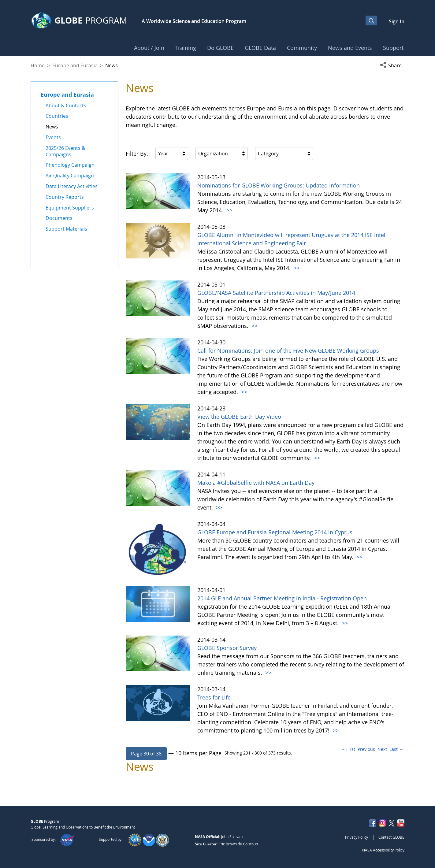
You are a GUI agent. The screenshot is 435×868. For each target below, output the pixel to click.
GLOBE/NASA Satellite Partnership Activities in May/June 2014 (276, 293)
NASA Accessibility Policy (383, 850)
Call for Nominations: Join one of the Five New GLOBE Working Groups (288, 351)
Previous (366, 749)
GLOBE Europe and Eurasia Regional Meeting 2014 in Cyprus (275, 532)
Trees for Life (214, 697)
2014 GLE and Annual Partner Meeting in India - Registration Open (282, 598)
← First (348, 749)
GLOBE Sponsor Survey (227, 648)
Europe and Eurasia (75, 65)
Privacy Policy (357, 837)
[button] (392, 65)
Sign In (397, 21)
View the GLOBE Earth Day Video (239, 417)
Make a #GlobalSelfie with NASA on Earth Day (256, 483)
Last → (396, 749)
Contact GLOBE (391, 837)
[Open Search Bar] (371, 20)
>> (229, 210)
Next (382, 749)
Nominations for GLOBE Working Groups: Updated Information (279, 185)
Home (38, 65)
